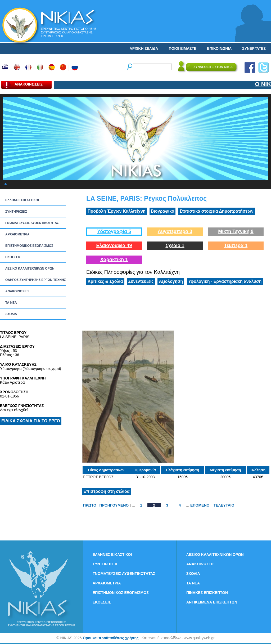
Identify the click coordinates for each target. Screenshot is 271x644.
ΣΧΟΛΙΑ (11, 314)
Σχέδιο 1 (175, 245)
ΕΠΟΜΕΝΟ (200, 505)
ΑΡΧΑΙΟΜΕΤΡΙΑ (17, 234)
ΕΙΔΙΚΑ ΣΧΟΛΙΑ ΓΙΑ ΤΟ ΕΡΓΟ (31, 421)
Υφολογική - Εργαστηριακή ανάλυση (225, 281)
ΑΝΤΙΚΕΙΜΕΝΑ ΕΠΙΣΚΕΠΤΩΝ (212, 602)
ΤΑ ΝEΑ (11, 303)
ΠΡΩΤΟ (90, 505)
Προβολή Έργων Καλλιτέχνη (117, 211)
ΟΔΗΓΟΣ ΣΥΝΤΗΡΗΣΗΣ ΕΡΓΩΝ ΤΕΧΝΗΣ (36, 280)
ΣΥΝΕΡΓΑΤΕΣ (254, 48)
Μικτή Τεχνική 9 (236, 231)
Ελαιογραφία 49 (114, 245)
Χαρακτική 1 (114, 260)
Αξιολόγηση (171, 281)
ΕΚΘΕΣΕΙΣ (13, 257)
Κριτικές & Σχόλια (105, 281)
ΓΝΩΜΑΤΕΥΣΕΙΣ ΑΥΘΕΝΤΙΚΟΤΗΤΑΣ (32, 223)
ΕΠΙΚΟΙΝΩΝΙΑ (219, 48)
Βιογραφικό (162, 211)
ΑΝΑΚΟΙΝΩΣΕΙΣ (17, 291)
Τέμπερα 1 (236, 245)
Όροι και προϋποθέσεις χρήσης (110, 638)
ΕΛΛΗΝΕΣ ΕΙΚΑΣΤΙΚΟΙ (22, 200)
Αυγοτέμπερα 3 (175, 231)
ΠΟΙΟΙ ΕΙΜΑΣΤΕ (182, 48)
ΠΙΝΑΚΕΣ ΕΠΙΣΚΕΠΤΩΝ (207, 593)
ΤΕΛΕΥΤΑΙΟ (224, 505)
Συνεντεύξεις (141, 281)
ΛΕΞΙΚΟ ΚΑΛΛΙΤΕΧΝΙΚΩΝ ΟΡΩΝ (30, 269)
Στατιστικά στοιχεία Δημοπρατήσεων (216, 211)
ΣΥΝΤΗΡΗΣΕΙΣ (16, 212)
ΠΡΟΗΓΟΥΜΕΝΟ (114, 505)
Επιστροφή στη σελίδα (107, 491)
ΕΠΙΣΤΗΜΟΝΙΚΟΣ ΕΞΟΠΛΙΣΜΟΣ (29, 246)
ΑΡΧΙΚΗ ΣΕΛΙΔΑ (144, 48)
